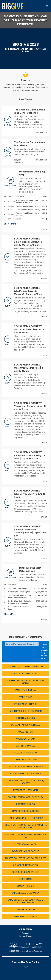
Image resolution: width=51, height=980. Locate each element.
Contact (26, 933)
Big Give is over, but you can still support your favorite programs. (26, 20)
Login (25, 966)
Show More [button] (10, 224)
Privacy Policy (26, 936)
